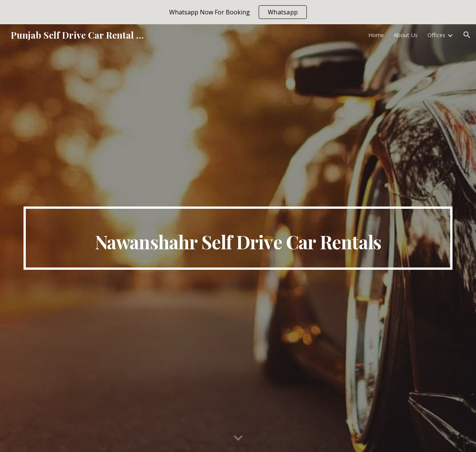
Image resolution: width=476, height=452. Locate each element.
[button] (467, 35)
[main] (238, 238)
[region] (238, 12)
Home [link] (376, 35)
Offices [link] (436, 35)
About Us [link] (406, 35)
